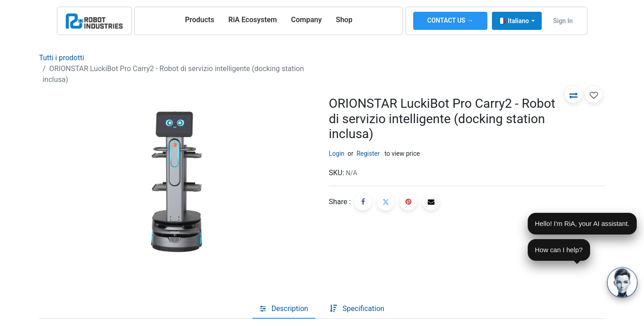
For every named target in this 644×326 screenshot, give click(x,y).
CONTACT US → (450, 20)
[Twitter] (386, 202)
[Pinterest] (408, 202)
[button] (573, 94)
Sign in (563, 21)
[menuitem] (200, 20)
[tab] (284, 309)
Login (337, 153)
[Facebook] (363, 202)
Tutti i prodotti (62, 58)
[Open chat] (622, 283)
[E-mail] (431, 202)
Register (368, 153)
